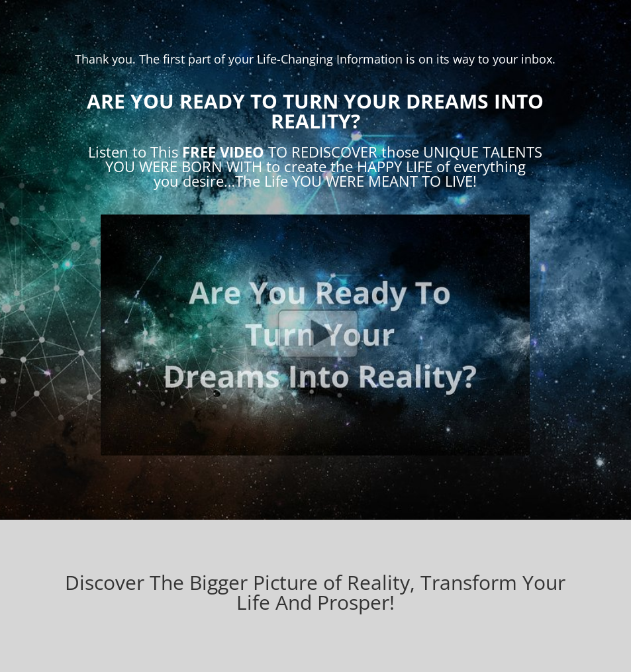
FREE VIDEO (223, 152)
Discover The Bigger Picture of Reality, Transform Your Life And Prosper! (315, 592)
